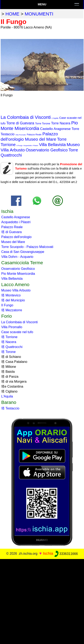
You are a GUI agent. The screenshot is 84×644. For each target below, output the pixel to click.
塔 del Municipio (13, 300)
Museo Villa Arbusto (16, 290)
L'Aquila (55, 118)
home (12, 14)
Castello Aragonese (55, 129)
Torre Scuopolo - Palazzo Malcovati (27, 247)
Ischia (48, 554)
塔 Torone (8, 352)
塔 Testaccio (10, 408)
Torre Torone (43, 123)
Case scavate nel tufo (17, 332)
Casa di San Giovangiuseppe (23, 252)
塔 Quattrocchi (12, 347)
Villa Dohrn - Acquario (17, 257)
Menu (42, 4)
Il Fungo (20, 146)
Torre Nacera (61, 123)
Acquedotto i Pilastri (31, 146)
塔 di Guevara (12, 232)
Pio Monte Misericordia (18, 274)
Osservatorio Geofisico (47, 150)
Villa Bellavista (52, 145)
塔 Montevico (11, 295)
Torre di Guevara (20, 123)
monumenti (39, 14)
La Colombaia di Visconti (26, 117)
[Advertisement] (42, 601)
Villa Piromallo (21, 135)
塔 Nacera (9, 342)
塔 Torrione (9, 337)
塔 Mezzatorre (12, 310)
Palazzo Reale (34, 134)
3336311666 (66, 554)
